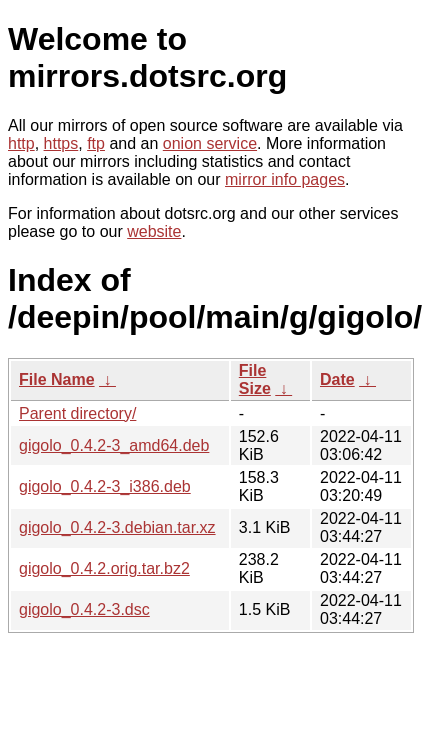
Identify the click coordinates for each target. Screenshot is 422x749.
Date (337, 379)
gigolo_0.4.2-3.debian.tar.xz (117, 527)
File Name (57, 379)
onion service (210, 143)
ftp (96, 143)
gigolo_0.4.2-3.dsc (84, 609)
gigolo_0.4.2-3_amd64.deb (114, 445)
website (154, 231)
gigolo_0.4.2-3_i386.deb (105, 486)
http (21, 143)
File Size (255, 379)
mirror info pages (285, 179)
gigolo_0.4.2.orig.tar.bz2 (104, 568)
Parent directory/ (77, 413)
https (61, 143)
